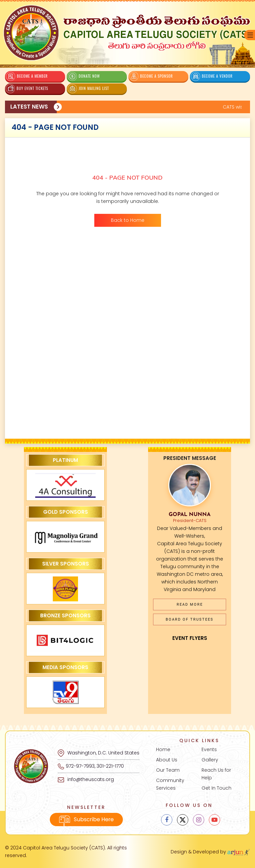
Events (209, 749)
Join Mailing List (88, 89)
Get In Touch (216, 788)
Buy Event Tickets (27, 89)
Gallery (210, 760)
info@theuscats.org (86, 779)
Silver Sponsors (66, 564)
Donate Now (84, 76)
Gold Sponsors (66, 512)
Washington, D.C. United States (99, 753)
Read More (190, 605)
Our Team (168, 770)
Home (163, 749)
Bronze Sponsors (65, 615)
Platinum (65, 460)
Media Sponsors (65, 667)
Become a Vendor (212, 76)
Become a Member (27, 76)
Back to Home (128, 220)
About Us (167, 760)
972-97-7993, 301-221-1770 (95, 766)
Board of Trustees (190, 619)
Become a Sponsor (151, 76)
